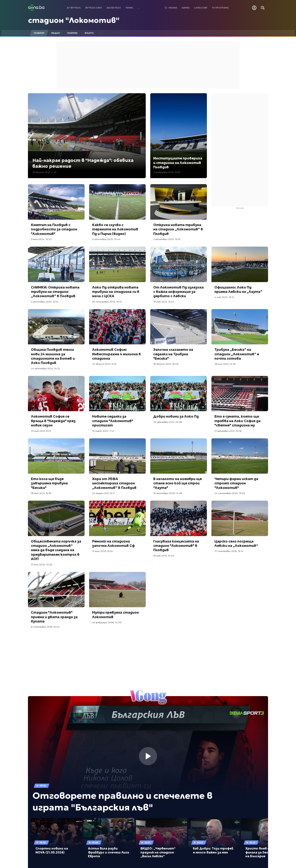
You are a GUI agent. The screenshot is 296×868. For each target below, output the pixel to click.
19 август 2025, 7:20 (44, 172)
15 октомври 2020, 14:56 (168, 493)
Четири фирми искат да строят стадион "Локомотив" (236, 483)
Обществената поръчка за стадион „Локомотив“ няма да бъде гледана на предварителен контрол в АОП (56, 550)
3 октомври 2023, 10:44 (106, 239)
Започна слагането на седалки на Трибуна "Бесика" (173, 354)
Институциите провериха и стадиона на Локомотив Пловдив (178, 163)
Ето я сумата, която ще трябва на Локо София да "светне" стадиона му (237, 421)
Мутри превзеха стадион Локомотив (115, 615)
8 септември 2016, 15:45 (45, 627)
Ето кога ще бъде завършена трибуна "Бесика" (49, 483)
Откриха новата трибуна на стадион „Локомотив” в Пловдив (178, 229)
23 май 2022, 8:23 (41, 431)
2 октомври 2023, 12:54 (45, 302)
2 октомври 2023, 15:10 (167, 239)
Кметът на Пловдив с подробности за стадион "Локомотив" (54, 229)
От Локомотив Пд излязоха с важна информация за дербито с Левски (178, 292)
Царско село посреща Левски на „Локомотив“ (236, 543)
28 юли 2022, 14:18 (225, 364)
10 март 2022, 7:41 (103, 431)
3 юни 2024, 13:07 (41, 239)
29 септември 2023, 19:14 (107, 302)
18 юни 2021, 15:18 (41, 493)
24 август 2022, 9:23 (104, 364)
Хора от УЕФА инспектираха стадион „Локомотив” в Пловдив (114, 483)
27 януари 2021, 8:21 (103, 493)
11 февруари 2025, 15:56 (167, 172)
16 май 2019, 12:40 (164, 556)
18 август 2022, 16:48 (166, 364)
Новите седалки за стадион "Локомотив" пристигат (113, 421)
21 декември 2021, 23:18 (228, 431)
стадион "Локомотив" (74, 20)
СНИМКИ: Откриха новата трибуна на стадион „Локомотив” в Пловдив (55, 292)
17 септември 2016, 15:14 (229, 551)
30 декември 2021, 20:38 (168, 422)
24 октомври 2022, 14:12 (45, 368)
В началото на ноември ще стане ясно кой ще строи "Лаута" (178, 483)
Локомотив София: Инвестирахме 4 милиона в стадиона (116, 354)
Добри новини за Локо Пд (176, 416)
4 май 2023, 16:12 (224, 297)
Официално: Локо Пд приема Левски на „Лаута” (238, 289)
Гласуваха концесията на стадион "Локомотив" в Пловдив (176, 546)
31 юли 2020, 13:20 (42, 564)
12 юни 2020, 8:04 (103, 551)
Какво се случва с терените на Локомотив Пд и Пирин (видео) (115, 229)
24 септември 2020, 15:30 (230, 493)
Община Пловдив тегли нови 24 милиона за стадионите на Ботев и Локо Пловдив (53, 356)
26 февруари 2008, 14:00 (107, 622)
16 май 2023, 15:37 (164, 302)
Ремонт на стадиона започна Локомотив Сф (113, 543)
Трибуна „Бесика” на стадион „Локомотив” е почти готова (237, 354)
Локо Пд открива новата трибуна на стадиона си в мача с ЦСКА (116, 292)
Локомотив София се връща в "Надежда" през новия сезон (53, 421)
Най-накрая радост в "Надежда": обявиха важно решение (83, 163)
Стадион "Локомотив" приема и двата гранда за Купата (54, 617)
